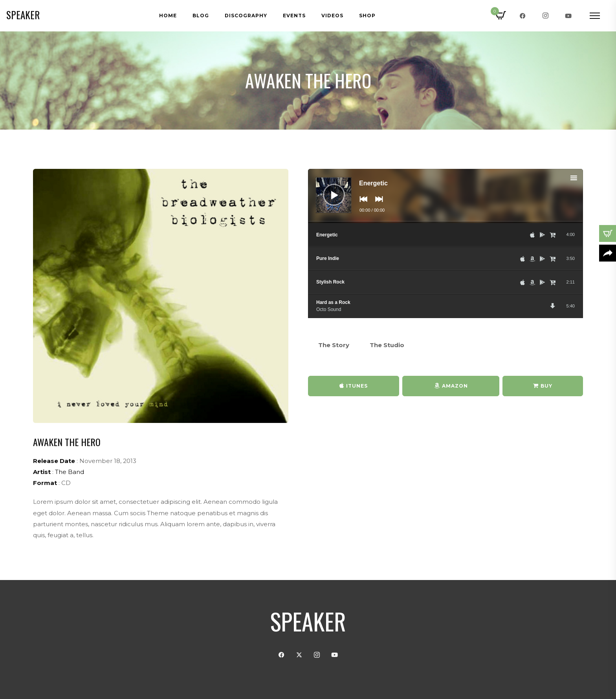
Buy (546, 386)
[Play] (328, 189)
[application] (445, 196)
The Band (70, 472)
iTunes (357, 386)
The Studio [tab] (387, 345)
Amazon (455, 386)
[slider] (445, 222)
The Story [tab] (334, 345)
